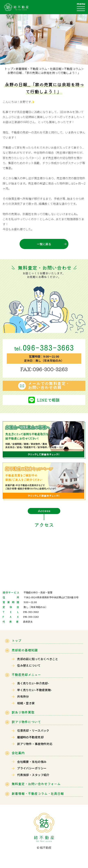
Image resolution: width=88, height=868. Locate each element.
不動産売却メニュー (26, 675)
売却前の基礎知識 (25, 650)
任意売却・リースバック (33, 730)
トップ (9, 69)
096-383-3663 (44, 348)
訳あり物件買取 (23, 712)
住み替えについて (29, 665)
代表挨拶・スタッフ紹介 (33, 775)
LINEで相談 (48, 400)
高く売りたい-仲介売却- (33, 683)
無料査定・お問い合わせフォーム (36, 784)
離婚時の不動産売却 (30, 737)
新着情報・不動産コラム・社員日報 (38, 69)
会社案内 (18, 753)
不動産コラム (73, 69)
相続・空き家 (26, 703)
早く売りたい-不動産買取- (35, 690)
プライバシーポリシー (32, 768)
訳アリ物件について (26, 722)
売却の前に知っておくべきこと (38, 659)
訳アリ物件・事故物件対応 (35, 744)
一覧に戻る (44, 244)
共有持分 (23, 696)
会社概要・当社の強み (32, 762)
